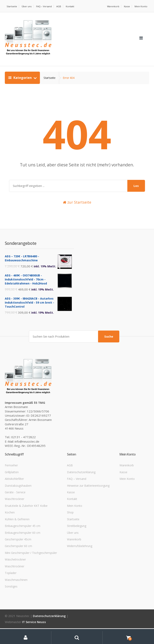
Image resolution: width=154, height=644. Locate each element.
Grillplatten (12, 476)
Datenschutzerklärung (81, 476)
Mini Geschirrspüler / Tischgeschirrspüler (31, 556)
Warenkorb (112, 6)
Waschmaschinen (16, 583)
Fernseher (11, 469)
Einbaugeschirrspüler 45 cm (23, 529)
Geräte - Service (15, 496)
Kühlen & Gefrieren (17, 523)
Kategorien (20, 82)
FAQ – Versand (45, 6)
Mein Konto (141, 6)
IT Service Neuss (34, 625)
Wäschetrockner (15, 563)
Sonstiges (11, 590)
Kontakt (11, 11)
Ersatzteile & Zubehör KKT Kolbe (26, 509)
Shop (70, 516)
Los (136, 190)
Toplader (11, 577)
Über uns (27, 6)
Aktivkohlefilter (14, 482)
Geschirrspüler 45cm (18, 543)
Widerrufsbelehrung (80, 550)
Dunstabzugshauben (18, 489)
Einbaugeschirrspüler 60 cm (23, 536)
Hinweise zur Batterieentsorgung (88, 489)
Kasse (127, 6)
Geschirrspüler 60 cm (18, 550)
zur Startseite (77, 206)
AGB (61, 6)
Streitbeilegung (77, 529)
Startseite (12, 6)
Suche (109, 340)
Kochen (10, 516)
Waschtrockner (15, 502)
